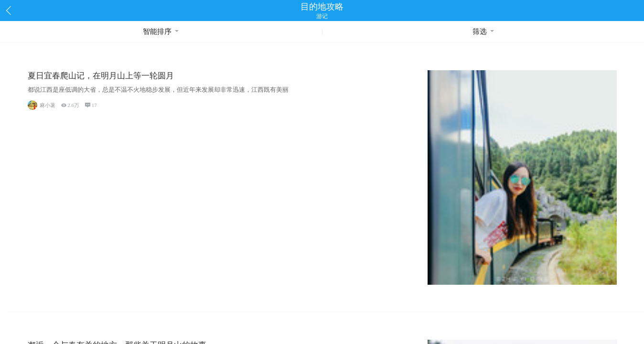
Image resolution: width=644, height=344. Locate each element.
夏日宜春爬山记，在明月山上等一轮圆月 (101, 76)
